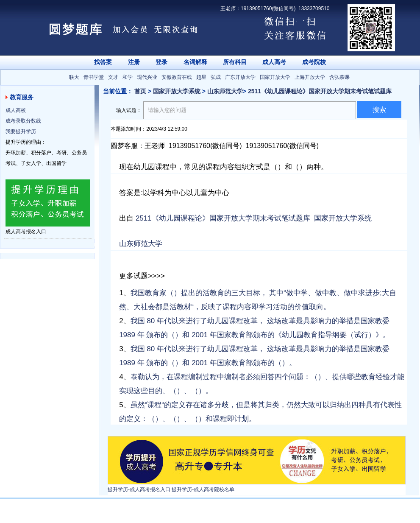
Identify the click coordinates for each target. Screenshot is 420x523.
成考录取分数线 (23, 121)
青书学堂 (94, 77)
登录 (161, 62)
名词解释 (195, 62)
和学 (128, 77)
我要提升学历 (21, 131)
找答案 (103, 62)
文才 (113, 77)
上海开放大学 (310, 77)
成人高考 (274, 62)
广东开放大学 (240, 77)
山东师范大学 (225, 91)
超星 (201, 77)
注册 (134, 62)
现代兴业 (147, 77)
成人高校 (16, 110)
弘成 (216, 77)
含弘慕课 (339, 77)
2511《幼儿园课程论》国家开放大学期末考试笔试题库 (320, 91)
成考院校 (314, 62)
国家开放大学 (275, 77)
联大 (74, 77)
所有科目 (235, 62)
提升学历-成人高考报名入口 (139, 489)
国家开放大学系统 (177, 91)
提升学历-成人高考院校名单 (203, 489)
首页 (140, 91)
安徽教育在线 (177, 77)
